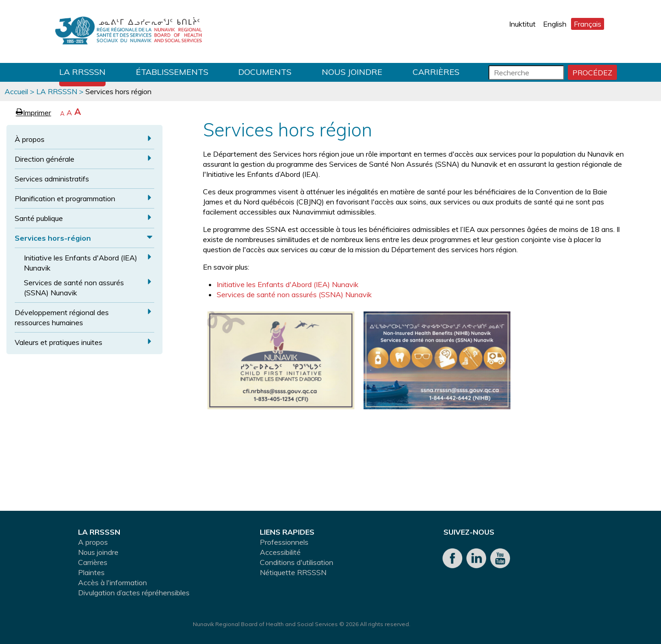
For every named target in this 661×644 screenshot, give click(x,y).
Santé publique (39, 218)
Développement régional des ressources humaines (62, 317)
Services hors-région (53, 238)
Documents (265, 72)
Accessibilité (280, 552)
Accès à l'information (112, 582)
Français (588, 24)
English (555, 24)
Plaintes (91, 572)
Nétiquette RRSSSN (293, 572)
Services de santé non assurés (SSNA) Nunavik (74, 288)
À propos (30, 139)
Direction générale (45, 159)
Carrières (436, 72)
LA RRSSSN (82, 72)
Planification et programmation (65, 198)
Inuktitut (522, 24)
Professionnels (284, 542)
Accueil (16, 91)
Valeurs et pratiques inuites (59, 342)
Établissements (172, 72)
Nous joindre (352, 72)
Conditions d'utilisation (297, 562)
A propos (93, 542)
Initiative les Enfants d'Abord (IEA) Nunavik (81, 263)
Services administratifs (52, 179)
